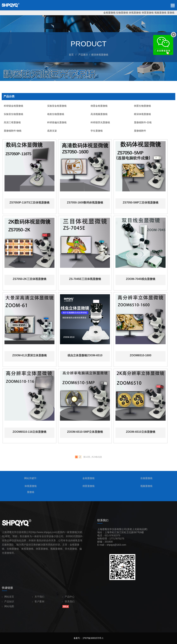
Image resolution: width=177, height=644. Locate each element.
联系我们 (68, 601)
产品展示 (83, 55)
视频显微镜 (160, 13)
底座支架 (51, 131)
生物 (9, 549)
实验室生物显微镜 (12, 114)
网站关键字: (31, 478)
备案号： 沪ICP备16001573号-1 (88, 638)
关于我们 (38, 597)
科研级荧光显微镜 (99, 122)
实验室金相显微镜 (56, 106)
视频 (53, 549)
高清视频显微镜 (98, 114)
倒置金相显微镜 (98, 106)
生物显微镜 (122, 13)
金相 (72, 545)
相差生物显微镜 (55, 114)
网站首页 (8, 597)
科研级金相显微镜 (12, 106)
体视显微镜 (135, 13)
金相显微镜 (109, 13)
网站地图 (8, 606)
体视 (24, 549)
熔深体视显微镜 (100, 55)
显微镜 (171, 13)
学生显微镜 (96, 131)
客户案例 (38, 601)
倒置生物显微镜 (141, 106)
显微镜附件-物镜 (12, 131)
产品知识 (8, 601)
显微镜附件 (139, 131)
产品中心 (68, 597)
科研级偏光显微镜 (56, 122)
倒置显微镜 (148, 13)
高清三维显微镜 (11, 122)
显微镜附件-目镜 (142, 122)
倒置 (38, 549)
